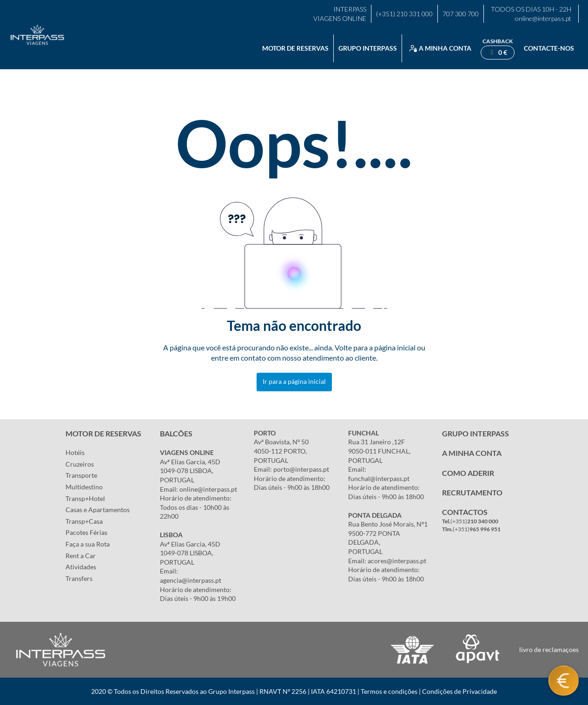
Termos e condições (389, 691)
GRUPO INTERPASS (476, 433)
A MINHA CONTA (472, 453)
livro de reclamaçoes (549, 649)
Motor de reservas (295, 48)
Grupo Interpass (368, 48)
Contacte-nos (549, 48)
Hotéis (75, 452)
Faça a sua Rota (88, 544)
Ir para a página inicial (294, 381)
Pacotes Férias (86, 532)
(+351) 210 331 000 (404, 14)
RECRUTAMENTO (472, 492)
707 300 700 (461, 14)
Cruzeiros (80, 464)
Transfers (79, 578)
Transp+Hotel (85, 498)
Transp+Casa (84, 521)
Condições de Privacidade (459, 691)
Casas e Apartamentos (98, 510)
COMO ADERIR (468, 473)
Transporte (81, 475)
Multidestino (84, 487)
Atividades (81, 567)
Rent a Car (81, 556)
